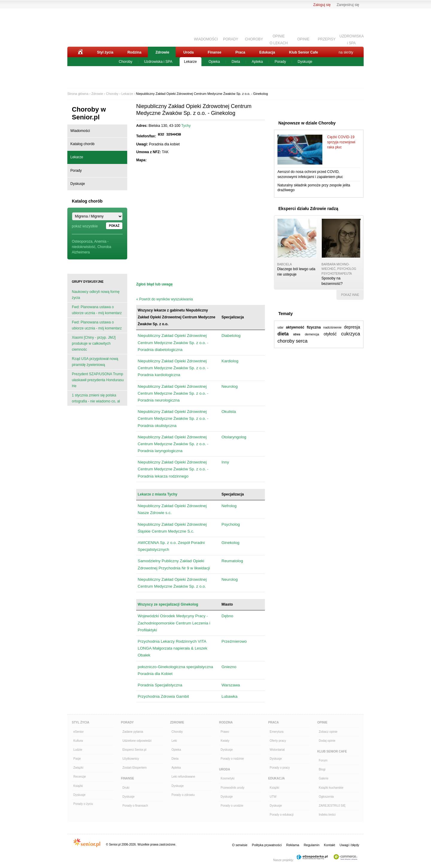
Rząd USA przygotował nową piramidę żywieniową (95, 362)
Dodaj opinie (327, 741)
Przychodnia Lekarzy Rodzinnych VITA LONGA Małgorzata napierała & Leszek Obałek (173, 648)
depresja (352, 327)
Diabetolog (231, 336)
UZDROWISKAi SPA (352, 39)
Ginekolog (230, 543)
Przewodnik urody (232, 788)
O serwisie (240, 845)
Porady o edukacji (282, 815)
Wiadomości (80, 131)
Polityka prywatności (267, 845)
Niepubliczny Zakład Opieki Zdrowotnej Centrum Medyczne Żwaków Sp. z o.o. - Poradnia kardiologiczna (173, 368)
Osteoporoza (82, 241)
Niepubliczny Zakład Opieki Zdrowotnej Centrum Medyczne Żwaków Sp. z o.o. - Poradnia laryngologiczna (173, 444)
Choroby (126, 62)
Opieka (214, 62)
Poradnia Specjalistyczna (160, 685)
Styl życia (105, 52)
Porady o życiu (83, 804)
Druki (126, 788)
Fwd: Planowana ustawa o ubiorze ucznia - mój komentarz (97, 310)
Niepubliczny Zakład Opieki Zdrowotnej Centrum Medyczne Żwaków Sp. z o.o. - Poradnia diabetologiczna (173, 342)
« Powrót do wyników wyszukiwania (164, 299)
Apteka (257, 62)
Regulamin (312, 845)
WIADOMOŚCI (206, 39)
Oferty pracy (278, 741)
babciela (284, 264)
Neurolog (230, 386)
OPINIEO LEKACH (279, 39)
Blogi (322, 769)
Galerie (324, 778)
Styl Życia (81, 722)
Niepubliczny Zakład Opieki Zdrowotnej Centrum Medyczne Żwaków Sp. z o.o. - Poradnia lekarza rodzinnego (173, 469)
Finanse (214, 52)
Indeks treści (327, 815)
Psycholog (231, 524)
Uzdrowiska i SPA (158, 62)
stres (297, 334)
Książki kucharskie (331, 788)
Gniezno (229, 667)
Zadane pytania (133, 732)
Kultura (78, 741)
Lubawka (229, 696)
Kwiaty (225, 741)
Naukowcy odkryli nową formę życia (96, 295)
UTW (273, 797)
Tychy (186, 126)
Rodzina (135, 52)
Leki (174, 741)
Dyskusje (305, 62)
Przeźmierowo (234, 641)
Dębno (227, 616)
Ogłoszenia (326, 797)
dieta (283, 334)
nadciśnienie (332, 327)
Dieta (236, 62)
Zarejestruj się (348, 5)
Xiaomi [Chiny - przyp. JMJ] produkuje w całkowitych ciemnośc (94, 343)
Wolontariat (277, 750)
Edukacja (267, 52)
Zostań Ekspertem (135, 768)
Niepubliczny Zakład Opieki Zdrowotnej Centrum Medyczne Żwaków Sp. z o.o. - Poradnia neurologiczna (173, 393)
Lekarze (191, 62)
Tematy (286, 314)
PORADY (231, 39)
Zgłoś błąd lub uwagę (154, 284)
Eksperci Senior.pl (134, 750)
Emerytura (277, 732)
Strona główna (78, 94)
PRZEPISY (327, 39)
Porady (280, 62)
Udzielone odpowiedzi (137, 741)
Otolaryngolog (234, 437)
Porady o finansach (135, 806)
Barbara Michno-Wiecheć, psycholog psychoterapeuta (339, 269)
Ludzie (78, 750)
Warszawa (231, 685)
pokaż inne (350, 295)
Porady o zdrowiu (183, 795)
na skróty (346, 52)
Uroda (188, 52)
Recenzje (80, 777)
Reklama (293, 845)
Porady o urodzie (232, 806)
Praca (240, 52)
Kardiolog (230, 361)
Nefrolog (229, 506)
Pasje (77, 759)
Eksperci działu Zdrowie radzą (308, 209)
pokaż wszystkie (85, 226)
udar (280, 327)
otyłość (330, 334)
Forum (323, 760)
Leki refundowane (183, 777)
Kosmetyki (227, 778)
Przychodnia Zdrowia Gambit (163, 696)
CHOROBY (254, 39)
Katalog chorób (82, 144)
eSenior (78, 732)
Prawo (225, 732)
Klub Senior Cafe (304, 52)
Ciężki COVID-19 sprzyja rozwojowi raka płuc (341, 142)
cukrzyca (351, 334)
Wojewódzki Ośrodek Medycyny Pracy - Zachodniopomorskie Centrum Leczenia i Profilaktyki (174, 623)
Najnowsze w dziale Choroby (307, 123)
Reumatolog (232, 561)
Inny (225, 462)
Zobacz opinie (328, 732)
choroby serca (293, 341)
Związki (78, 768)
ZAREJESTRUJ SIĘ (332, 806)
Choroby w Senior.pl (89, 113)
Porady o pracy (280, 768)
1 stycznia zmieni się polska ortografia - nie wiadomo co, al (96, 398)
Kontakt (329, 845)
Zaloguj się (322, 5)
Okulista (229, 412)
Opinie (322, 722)
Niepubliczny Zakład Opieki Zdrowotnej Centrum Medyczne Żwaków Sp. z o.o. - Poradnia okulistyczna (173, 418)
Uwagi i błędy (349, 845)
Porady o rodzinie (232, 759)
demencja (312, 334)
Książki (78, 786)
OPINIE (303, 39)
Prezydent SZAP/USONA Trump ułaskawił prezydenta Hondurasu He (98, 380)
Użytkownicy (131, 759)
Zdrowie (162, 52)
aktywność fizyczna (303, 327)
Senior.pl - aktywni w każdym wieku (100, 26)
